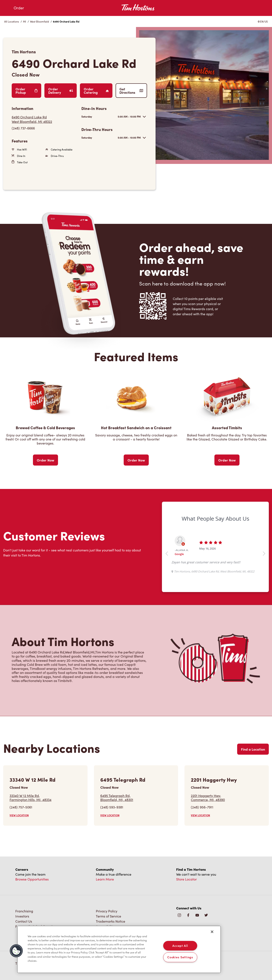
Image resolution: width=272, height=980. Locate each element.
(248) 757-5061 (21, 807)
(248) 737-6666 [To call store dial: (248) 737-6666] (23, 128)
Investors (22, 916)
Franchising (24, 911)
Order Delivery (61, 91)
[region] (119, 949)
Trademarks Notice (110, 921)
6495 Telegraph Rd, (117, 798)
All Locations (12, 21)
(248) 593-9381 (112, 807)
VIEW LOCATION (19, 815)
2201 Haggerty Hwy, (208, 798)
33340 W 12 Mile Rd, (30, 798)
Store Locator (186, 879)
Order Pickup (26, 91)
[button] (16, 951)
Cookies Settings (180, 957)
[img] (206, 915)
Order (19, 8)
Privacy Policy (107, 911)
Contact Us (24, 921)
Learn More (105, 879)
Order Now (45, 460)
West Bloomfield (39, 21)
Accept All (180, 946)
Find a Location (253, 749)
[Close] (212, 932)
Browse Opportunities (32, 879)
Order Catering (96, 91)
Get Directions (131, 91)
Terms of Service (108, 916)
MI (24, 21)
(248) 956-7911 (202, 807)
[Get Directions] (44, 119)
